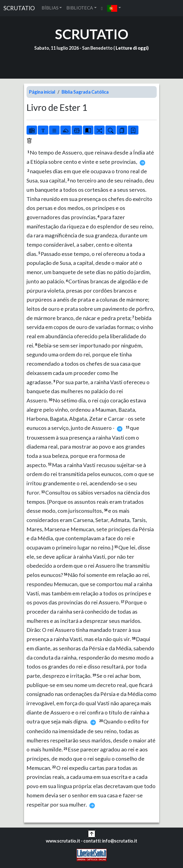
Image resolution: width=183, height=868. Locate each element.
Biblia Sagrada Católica (85, 92)
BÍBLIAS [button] (50, 8)
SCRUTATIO (19, 8)
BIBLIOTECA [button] (80, 8)
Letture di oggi (131, 48)
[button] (114, 8)
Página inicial (42, 92)
